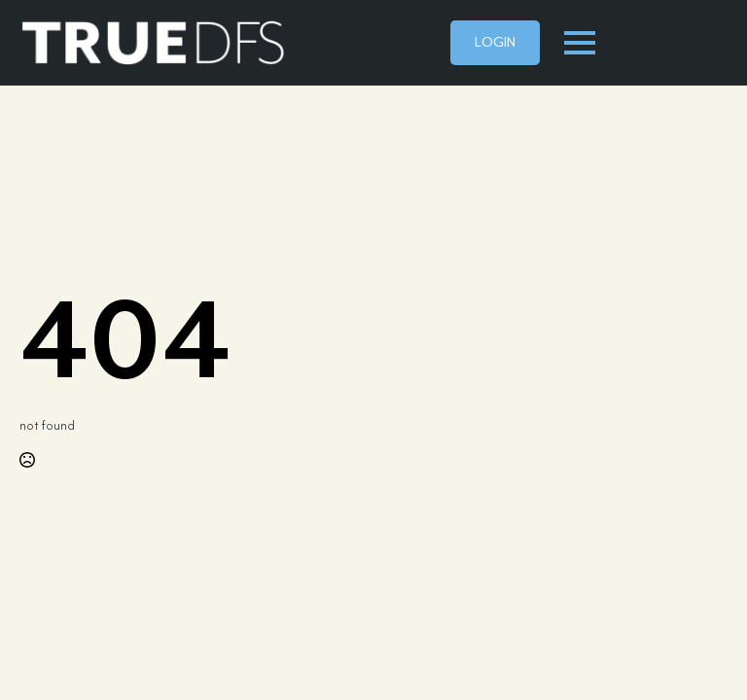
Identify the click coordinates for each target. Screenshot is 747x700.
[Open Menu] (580, 43)
